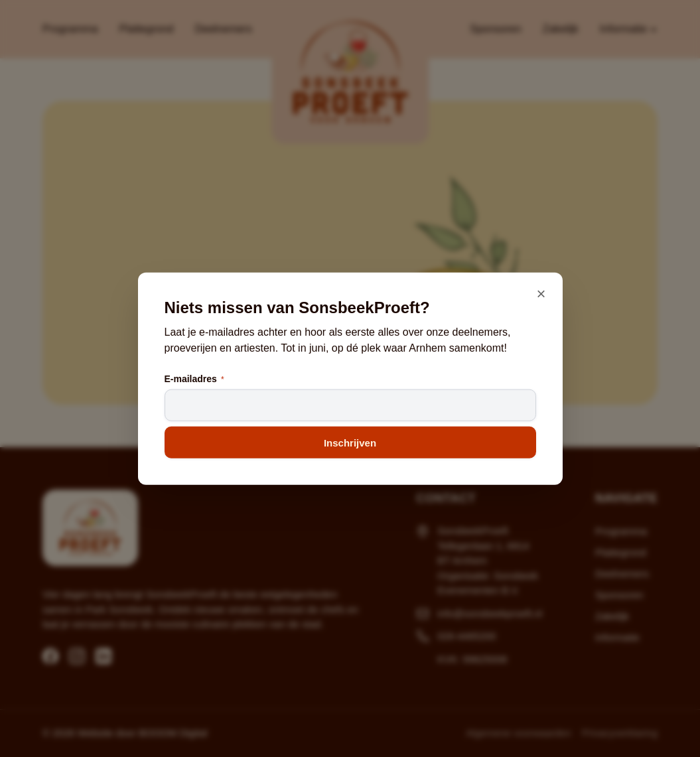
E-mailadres (194, 379)
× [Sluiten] (541, 293)
